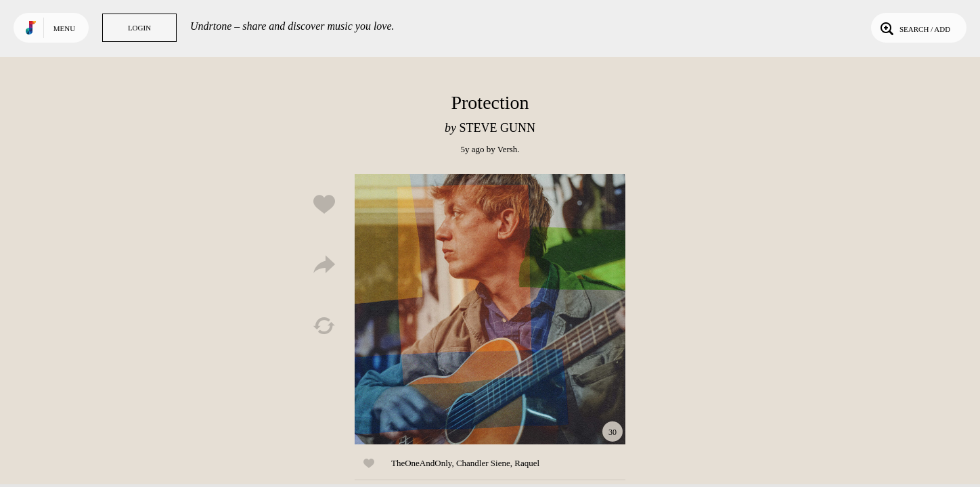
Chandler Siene (483, 463)
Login (139, 28)
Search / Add (914, 28)
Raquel (527, 463)
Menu (64, 28)
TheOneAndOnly (421, 463)
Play (490, 309)
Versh (508, 149)
